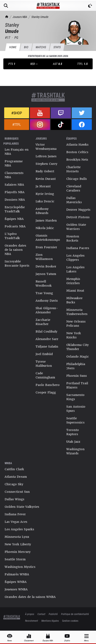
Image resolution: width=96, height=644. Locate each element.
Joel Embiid (44, 354)
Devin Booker (46, 266)
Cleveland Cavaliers (74, 188)
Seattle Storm (15, 559)
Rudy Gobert (45, 171)
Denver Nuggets (78, 210)
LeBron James (46, 156)
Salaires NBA (14, 185)
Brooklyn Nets (77, 160)
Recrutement (32, 621)
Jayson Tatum (46, 274)
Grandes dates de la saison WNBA (30, 597)
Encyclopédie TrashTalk (15, 209)
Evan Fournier (46, 247)
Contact (41, 614)
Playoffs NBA (15, 192)
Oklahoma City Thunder (77, 347)
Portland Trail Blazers (77, 385)
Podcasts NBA (15, 226)
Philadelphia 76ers (76, 366)
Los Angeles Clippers (75, 258)
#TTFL (17, 124)
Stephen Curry (46, 164)
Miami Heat (75, 291)
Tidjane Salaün (47, 347)
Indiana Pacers (78, 248)
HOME (13, 47)
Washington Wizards (75, 451)
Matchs (41, 47)
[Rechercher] (6, 6)
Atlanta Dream (16, 477)
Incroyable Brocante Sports (17, 263)
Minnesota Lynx (17, 537)
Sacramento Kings (75, 397)
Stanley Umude (40, 17)
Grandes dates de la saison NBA (15, 250)
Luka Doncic (45, 201)
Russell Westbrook (44, 284)
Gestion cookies (70, 621)
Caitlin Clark (14, 469)
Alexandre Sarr (47, 339)
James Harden (46, 221)
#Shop (17, 113)
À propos (30, 614)
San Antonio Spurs (76, 409)
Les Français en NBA (17, 152)
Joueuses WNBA (16, 589)
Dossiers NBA (15, 200)
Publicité (53, 614)
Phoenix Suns (77, 376)
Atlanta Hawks (77, 145)
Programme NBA (14, 163)
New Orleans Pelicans (76, 324)
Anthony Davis (47, 301)
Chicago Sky (14, 484)
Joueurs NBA (20, 17)
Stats (57, 47)
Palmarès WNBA (17, 574)
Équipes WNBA (16, 582)
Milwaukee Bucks (74, 300)
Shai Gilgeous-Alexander (47, 310)
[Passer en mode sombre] (90, 6)
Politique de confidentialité (75, 614)
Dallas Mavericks (74, 200)
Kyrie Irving (45, 194)
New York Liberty (18, 544)
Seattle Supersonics (75, 420)
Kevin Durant (46, 179)
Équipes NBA (14, 219)
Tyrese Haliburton (44, 364)
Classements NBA (14, 175)
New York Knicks (74, 335)
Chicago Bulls (77, 179)
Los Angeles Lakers (75, 269)
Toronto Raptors (73, 432)
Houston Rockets (73, 238)
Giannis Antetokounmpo (48, 238)
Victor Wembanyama (46, 147)
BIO (26, 47)
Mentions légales (50, 621)
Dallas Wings (14, 499)
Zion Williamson (44, 257)
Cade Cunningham (45, 375)
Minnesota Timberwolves (77, 312)
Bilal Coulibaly (46, 331)
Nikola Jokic (45, 228)
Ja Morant (43, 186)
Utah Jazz (73, 442)
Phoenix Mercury (18, 552)
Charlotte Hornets (73, 169)
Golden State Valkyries (22, 507)
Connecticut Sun (17, 492)
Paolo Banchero (48, 385)
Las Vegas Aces (16, 522)
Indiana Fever (15, 514)
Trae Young (44, 293)
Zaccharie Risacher (43, 322)
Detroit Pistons (78, 217)
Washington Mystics (20, 567)
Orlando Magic (78, 357)
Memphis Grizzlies (73, 281)
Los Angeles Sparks (19, 529)
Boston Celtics (77, 152)
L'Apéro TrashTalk (12, 236)
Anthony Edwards (42, 211)
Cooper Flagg (46, 392)
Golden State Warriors (76, 227)
